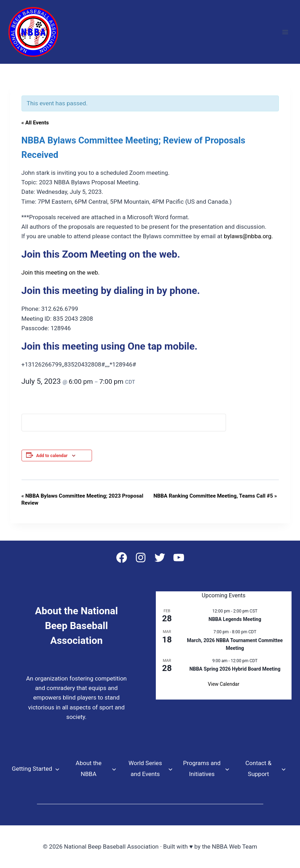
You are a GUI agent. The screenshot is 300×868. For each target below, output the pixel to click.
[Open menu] (285, 32)
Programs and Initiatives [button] (202, 768)
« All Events (35, 123)
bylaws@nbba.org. (248, 236)
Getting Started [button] (32, 769)
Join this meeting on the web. (61, 272)
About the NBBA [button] (89, 768)
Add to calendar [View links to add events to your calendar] (52, 455)
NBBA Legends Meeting (235, 619)
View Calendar (224, 684)
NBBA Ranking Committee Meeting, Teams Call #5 (215, 496)
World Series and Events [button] (145, 768)
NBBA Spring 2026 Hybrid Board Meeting (235, 669)
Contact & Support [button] (258, 768)
